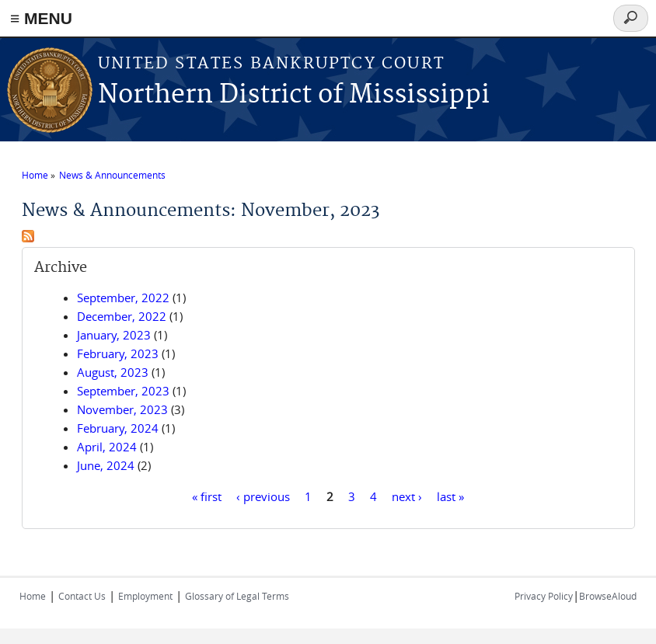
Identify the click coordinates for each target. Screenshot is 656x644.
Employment (145, 596)
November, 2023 (122, 409)
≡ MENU (41, 18)
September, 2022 (123, 298)
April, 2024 (107, 447)
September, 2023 (123, 391)
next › (407, 496)
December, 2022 (122, 316)
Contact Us (82, 596)
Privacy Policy (544, 596)
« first (207, 496)
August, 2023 (113, 372)
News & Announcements (112, 175)
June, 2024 (106, 465)
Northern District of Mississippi (294, 95)
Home (35, 175)
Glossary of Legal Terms (237, 596)
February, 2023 (118, 353)
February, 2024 (118, 428)
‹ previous (263, 496)
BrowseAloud (608, 596)
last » (450, 496)
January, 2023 (114, 335)
